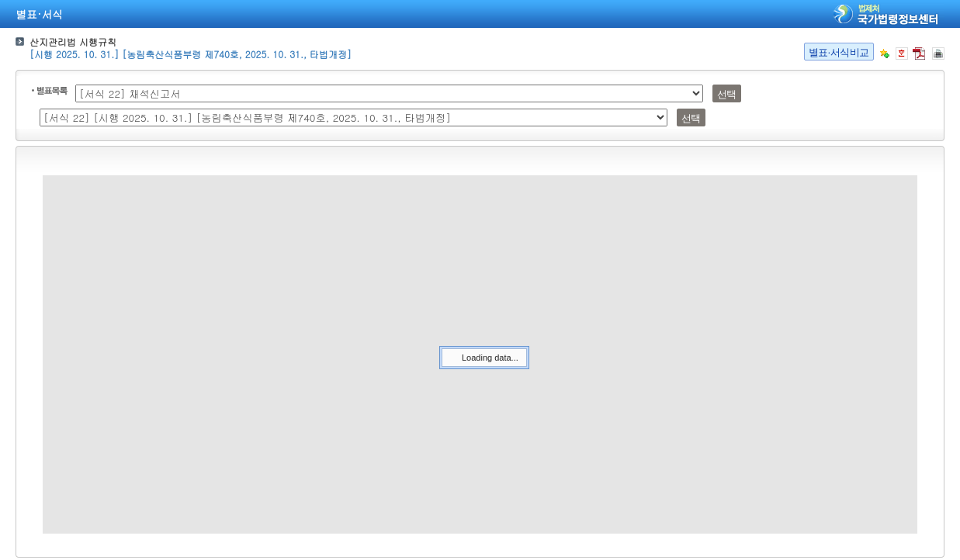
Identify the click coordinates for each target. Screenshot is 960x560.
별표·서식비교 (839, 52)
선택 (727, 94)
